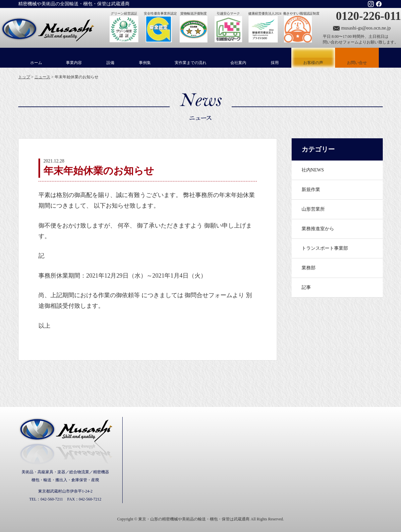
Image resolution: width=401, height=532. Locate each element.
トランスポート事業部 (325, 248)
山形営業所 (313, 209)
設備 (110, 63)
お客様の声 (313, 58)
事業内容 (74, 63)
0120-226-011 (369, 16)
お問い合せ (357, 63)
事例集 (145, 63)
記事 (306, 287)
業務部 (309, 268)
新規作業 (311, 190)
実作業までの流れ (191, 63)
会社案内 (238, 63)
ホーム (36, 63)
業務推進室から (318, 229)
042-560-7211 (52, 499)
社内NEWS (313, 170)
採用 (275, 63)
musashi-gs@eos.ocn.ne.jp (366, 28)
